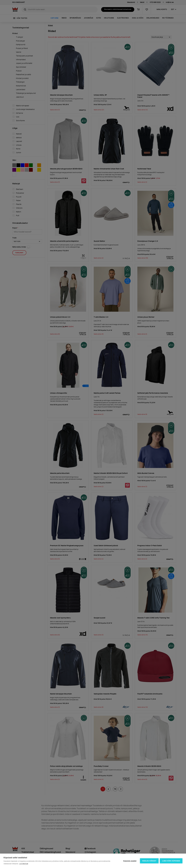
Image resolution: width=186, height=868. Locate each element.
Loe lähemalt (24, 864)
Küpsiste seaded (130, 861)
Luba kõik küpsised (171, 861)
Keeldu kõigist (149, 861)
